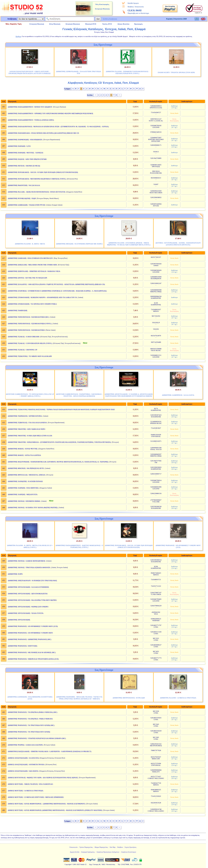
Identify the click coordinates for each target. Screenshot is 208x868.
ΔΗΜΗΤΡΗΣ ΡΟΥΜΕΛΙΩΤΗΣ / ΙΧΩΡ (22, 198)
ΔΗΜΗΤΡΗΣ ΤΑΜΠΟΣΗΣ (18, 310)
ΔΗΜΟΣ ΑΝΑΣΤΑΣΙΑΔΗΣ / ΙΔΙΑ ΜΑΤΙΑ (23, 771)
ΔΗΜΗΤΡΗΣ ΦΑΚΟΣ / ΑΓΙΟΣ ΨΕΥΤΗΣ (23, 449)
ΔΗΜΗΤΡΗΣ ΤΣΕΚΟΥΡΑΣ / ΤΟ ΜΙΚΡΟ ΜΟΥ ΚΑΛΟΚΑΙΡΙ (30, 356)
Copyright (68, 864)
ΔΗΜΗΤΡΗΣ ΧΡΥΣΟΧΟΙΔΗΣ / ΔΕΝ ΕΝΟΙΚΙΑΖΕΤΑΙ (28, 593)
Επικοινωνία (139, 7)
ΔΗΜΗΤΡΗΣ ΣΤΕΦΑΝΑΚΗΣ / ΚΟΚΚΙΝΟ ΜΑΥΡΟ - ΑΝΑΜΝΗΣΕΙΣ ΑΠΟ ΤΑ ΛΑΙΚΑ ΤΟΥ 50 (42, 297)
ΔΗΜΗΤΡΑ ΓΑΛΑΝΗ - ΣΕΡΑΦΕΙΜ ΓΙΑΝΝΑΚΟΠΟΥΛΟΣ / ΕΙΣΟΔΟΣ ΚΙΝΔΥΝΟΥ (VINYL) (127, 72)
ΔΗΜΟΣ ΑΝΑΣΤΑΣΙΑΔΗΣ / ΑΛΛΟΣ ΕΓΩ (23, 758)
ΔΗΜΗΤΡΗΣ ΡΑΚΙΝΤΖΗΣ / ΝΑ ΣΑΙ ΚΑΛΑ (24, 185)
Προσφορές (138, 24)
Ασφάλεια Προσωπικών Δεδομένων (108, 852)
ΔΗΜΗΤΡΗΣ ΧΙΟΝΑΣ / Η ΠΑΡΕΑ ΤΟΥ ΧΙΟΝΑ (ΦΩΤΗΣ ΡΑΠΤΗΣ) (33, 507)
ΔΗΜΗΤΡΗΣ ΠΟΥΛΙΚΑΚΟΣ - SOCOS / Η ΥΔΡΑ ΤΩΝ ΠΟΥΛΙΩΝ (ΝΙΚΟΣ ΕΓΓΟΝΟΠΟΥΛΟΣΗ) (43, 172)
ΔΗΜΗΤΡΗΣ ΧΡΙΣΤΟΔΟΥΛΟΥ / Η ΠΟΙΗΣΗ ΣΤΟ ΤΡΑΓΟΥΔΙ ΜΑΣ (32, 580)
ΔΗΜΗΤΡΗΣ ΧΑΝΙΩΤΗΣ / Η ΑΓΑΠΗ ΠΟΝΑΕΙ (25, 481)
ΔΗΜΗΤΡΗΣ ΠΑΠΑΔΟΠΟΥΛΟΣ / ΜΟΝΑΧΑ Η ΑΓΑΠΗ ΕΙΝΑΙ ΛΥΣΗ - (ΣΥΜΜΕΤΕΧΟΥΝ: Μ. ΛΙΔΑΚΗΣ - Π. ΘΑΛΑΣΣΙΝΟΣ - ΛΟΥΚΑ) (58, 126)
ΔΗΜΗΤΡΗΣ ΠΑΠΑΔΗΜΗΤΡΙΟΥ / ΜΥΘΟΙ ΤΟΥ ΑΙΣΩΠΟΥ (30, 107)
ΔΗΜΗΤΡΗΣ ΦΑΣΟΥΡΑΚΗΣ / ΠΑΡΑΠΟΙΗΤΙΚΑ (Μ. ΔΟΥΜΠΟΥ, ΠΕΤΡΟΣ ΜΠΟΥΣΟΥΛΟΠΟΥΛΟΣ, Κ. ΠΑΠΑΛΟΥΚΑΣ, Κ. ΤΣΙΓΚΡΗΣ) (58, 462)
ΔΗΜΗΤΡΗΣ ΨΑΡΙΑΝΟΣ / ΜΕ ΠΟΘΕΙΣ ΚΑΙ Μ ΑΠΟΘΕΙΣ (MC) (32, 652)
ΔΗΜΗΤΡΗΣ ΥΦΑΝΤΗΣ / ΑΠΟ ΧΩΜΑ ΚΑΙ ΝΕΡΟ (26, 429)
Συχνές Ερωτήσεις (130, 847)
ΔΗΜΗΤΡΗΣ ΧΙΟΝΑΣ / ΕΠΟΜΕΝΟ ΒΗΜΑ (24, 501)
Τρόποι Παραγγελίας (86, 847)
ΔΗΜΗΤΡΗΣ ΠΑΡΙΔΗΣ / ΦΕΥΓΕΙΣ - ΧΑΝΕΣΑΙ (25, 153)
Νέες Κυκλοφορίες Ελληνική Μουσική (102, 7)
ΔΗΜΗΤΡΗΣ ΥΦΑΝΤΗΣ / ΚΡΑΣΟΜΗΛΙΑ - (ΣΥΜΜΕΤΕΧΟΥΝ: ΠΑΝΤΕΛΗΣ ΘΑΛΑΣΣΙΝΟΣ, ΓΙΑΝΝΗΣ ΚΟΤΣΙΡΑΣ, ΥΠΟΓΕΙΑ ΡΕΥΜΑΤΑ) (59, 442)
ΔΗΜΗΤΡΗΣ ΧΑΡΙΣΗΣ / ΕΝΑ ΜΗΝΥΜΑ (23, 488)
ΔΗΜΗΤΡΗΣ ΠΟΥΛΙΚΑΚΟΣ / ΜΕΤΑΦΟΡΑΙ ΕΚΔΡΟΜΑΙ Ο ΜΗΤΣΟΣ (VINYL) (37, 179)
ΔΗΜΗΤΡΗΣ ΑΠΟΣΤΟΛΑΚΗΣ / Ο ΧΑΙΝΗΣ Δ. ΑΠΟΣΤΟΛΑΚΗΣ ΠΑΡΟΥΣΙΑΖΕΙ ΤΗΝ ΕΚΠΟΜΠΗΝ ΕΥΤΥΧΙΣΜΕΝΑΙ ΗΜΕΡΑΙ (129, 395)
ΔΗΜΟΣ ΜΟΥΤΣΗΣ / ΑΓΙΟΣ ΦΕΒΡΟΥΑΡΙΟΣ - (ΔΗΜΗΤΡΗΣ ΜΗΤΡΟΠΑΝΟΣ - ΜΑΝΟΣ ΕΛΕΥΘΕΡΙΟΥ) (47, 804)
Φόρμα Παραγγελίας (101, 847)
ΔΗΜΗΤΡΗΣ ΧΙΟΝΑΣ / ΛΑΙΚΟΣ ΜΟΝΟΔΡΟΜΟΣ (26, 561)
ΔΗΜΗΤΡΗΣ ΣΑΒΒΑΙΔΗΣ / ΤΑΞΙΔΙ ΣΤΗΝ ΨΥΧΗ (26, 205)
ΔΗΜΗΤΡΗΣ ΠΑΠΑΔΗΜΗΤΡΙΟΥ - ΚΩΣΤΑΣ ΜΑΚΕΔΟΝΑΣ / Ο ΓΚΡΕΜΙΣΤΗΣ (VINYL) (79, 546)
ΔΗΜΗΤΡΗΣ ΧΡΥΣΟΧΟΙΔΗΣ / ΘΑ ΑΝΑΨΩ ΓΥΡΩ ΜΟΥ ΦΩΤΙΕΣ (32, 600)
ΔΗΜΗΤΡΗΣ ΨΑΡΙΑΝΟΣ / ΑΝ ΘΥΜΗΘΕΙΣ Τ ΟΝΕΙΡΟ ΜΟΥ (30, 633)
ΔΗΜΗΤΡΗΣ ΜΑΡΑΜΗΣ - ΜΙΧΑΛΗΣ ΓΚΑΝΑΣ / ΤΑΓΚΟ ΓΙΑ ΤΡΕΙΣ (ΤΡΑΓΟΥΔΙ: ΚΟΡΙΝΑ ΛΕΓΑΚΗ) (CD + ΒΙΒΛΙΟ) (79, 698)
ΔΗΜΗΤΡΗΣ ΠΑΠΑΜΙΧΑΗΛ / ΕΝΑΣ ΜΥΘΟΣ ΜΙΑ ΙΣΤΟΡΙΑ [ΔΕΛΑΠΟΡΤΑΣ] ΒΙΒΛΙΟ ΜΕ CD (43, 133)
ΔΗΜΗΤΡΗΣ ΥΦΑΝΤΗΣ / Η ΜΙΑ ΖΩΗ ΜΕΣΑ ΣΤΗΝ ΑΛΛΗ (30, 436)
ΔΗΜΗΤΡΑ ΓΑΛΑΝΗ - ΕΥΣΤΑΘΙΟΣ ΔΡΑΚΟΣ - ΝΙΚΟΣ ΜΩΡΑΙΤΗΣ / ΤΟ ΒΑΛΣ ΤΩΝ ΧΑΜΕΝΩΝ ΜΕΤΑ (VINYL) (129, 244)
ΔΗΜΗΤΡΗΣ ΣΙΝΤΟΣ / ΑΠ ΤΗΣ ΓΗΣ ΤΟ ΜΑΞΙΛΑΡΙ (27, 278)
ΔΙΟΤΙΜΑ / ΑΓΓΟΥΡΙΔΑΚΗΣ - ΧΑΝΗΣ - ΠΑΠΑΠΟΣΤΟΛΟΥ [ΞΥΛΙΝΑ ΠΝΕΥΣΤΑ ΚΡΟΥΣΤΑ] (178, 244)
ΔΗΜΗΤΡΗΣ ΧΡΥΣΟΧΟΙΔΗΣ (19, 620)
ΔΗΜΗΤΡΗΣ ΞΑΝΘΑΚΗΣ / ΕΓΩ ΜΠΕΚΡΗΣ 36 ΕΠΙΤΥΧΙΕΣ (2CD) (30, 698)
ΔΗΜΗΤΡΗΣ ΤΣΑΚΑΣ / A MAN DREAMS (24, 337)
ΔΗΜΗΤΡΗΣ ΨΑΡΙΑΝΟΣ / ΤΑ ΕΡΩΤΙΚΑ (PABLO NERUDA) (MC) (33, 712)
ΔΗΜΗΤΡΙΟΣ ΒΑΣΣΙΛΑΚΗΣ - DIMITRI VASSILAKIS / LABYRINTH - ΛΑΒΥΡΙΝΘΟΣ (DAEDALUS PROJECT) (50, 751)
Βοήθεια (131, 7)
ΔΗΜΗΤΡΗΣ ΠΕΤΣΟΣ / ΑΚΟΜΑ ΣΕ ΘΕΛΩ (24, 166)
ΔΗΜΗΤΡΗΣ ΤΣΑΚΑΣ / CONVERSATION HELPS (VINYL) (30, 343)
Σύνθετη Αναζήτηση (110, 19)
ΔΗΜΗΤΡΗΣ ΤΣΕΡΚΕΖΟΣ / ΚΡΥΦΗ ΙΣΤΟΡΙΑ (25, 416)
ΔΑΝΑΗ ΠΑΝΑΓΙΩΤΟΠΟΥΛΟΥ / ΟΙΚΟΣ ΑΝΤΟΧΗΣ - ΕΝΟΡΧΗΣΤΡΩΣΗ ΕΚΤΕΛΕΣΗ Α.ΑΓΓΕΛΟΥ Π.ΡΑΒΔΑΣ (30, 72)
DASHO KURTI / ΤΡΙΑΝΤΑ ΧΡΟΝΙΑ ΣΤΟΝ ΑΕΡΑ (176, 72)
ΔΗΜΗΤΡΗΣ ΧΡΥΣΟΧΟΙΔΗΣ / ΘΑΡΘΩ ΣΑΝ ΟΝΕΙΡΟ (28, 607)
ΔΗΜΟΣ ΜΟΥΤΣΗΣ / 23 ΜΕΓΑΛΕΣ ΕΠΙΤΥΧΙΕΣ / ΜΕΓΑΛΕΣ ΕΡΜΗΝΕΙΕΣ (36, 797)
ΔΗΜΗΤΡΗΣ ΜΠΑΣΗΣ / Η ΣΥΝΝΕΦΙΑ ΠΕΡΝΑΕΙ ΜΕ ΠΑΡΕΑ (79, 244)
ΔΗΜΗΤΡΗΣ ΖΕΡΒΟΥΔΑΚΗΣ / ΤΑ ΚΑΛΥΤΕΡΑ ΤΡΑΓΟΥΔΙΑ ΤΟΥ (79, 72)
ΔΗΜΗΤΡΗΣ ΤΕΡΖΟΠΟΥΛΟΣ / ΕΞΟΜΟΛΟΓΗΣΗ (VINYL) (30, 323)
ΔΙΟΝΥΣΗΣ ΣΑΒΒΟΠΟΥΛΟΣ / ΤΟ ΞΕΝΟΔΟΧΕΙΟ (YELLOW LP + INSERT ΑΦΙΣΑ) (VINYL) (30, 395)
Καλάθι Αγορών (133, 3)
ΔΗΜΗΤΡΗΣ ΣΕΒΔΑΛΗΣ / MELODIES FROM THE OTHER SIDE (32, 265)
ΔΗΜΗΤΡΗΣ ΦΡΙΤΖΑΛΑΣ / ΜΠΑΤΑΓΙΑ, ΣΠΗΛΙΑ (27, 475)
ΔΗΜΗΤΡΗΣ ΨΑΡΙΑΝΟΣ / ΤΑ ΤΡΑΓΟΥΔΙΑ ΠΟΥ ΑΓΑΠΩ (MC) (31, 725)
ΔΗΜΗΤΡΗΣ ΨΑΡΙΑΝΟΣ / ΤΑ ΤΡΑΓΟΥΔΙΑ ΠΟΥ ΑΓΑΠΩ (29, 732)
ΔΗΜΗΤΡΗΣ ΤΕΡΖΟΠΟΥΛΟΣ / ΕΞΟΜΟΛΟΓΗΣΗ (26, 330)
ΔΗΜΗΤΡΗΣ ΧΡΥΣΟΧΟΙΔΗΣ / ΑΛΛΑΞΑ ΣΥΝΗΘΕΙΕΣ (28, 587)
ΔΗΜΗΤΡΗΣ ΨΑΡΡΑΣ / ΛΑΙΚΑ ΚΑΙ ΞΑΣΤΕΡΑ (25, 745)
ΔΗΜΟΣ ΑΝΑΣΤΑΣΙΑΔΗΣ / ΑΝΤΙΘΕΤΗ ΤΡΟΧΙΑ (26, 764)
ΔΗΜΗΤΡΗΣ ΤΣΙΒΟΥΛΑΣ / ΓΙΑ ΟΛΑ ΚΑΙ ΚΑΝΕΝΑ (27, 422)
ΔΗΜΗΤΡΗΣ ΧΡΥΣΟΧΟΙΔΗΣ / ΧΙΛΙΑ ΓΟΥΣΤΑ (26, 613)
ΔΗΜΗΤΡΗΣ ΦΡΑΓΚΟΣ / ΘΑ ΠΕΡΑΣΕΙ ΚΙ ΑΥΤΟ (26, 468)
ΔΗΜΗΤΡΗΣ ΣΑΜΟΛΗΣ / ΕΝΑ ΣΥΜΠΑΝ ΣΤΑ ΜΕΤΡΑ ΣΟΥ (30, 258)
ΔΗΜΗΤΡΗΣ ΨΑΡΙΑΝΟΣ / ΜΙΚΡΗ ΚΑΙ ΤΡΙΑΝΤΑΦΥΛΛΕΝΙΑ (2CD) (33, 659)
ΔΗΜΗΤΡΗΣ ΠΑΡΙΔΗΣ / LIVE (19, 146)
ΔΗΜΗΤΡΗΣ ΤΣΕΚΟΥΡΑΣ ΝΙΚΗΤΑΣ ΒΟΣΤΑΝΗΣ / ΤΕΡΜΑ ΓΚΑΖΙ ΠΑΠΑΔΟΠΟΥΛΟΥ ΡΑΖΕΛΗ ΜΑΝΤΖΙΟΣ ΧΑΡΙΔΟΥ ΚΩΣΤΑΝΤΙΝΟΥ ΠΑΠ (61, 409)
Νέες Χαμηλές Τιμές (14, 24)
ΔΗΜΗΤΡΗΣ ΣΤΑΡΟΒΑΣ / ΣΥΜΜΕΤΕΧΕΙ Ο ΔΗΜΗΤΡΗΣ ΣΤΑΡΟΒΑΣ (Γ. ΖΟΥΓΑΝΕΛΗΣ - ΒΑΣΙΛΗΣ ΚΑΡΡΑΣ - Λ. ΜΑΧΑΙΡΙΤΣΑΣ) (57, 291)
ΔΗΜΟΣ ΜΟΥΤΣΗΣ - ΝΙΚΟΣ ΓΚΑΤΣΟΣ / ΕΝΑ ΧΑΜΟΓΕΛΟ (30, 784)
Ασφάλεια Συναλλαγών (129, 852)
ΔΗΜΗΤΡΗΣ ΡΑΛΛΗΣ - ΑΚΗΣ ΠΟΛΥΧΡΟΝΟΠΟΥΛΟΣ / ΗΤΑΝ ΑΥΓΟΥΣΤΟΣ (37, 192)
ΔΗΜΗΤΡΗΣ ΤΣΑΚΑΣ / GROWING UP (22, 350)
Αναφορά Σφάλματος (88, 852)
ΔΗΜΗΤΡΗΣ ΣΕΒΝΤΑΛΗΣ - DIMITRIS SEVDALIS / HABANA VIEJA (34, 271)
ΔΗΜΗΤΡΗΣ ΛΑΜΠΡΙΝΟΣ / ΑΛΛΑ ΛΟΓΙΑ (178, 395)
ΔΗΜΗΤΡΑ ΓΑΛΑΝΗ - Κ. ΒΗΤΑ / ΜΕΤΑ (30, 244)
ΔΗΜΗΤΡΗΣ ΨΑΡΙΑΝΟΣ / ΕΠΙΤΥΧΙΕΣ (23, 646)
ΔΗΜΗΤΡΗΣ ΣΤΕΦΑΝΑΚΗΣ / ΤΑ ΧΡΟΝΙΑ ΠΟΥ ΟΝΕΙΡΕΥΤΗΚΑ (32, 304)
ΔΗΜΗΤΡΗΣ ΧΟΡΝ (15, 574)
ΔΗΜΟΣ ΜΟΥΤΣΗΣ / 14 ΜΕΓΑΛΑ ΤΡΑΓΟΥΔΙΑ (26, 791)
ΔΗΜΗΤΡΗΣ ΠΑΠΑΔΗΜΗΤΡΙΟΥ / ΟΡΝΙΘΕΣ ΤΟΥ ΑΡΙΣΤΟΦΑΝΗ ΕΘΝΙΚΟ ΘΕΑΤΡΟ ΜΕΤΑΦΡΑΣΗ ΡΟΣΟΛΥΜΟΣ (50, 113)
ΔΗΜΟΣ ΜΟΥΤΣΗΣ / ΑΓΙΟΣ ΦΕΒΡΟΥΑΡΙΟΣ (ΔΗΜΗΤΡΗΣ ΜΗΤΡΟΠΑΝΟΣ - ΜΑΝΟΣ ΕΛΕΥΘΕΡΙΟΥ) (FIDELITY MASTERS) (55, 810)
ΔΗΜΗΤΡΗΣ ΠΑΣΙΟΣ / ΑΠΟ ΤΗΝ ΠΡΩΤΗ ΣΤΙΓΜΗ (27, 159)
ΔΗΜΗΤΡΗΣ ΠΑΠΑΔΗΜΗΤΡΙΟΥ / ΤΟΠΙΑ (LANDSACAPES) (31, 120)
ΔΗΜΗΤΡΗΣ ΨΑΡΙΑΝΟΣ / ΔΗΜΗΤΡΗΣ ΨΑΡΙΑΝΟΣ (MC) (30, 639)
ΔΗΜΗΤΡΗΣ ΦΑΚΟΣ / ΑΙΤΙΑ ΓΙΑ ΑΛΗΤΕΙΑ (24, 455)
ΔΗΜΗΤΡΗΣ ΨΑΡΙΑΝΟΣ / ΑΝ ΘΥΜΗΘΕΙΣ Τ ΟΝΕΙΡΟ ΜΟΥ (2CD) (178, 546)
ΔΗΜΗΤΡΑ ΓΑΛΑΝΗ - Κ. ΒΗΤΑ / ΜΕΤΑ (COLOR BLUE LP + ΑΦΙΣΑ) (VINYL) (30, 546)
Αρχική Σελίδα (75, 852)
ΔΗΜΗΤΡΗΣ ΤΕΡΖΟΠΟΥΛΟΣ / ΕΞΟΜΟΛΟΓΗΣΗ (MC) (28, 317)
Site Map (113, 847)
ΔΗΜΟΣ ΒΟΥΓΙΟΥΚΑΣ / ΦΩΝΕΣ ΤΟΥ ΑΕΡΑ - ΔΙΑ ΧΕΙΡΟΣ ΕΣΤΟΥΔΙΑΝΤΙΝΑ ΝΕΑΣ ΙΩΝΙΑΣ (43, 777)
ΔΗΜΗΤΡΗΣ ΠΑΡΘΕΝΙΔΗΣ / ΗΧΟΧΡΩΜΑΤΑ (25, 139)
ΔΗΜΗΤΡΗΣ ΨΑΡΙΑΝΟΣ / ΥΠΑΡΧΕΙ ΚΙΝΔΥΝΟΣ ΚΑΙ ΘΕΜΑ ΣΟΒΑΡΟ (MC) (37, 738)
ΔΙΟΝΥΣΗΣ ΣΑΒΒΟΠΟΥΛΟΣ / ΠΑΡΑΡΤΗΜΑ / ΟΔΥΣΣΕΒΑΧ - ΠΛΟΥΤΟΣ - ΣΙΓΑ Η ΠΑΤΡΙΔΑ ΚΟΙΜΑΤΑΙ (79, 395)
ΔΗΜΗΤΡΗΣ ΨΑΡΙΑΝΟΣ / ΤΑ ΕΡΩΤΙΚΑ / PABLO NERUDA (30, 719)
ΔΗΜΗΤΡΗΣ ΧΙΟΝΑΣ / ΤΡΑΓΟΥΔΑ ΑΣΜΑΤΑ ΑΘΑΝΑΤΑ (29, 567)
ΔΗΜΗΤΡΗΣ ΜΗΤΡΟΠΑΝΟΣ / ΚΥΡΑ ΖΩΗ (129, 698)
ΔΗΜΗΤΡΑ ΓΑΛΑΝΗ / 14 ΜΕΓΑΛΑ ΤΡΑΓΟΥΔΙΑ (178, 698)
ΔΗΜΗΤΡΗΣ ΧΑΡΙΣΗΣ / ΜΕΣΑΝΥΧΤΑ (23, 494)
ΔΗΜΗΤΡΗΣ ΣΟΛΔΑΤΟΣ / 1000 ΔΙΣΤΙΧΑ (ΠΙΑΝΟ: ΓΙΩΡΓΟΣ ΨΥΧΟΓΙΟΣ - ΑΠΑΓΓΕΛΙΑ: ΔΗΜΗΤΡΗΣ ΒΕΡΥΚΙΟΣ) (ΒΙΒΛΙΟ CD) (56, 284)
